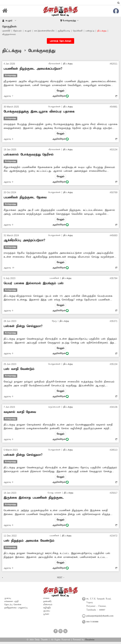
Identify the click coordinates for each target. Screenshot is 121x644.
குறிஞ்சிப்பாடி (66, 31)
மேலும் (60, 91)
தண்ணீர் (47, 604)
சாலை (46, 600)
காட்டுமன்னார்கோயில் (46, 31)
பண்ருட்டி (93, 31)
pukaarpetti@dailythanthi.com (100, 618)
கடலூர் (29, 31)
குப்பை (47, 613)
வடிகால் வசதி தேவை (20, 414)
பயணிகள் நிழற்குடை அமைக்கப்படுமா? (33, 69)
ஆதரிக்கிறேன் (60, 96)
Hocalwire (90, 642)
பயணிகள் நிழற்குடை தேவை (25, 198)
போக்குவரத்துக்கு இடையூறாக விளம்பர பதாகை (39, 112)
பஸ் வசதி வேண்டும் (19, 371)
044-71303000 (92, 624)
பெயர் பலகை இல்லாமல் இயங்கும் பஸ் (34, 284)
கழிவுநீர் (47, 610)
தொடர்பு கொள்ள (13, 607)
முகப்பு (8, 600)
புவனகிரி (6, 31)
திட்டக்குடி (105, 31)
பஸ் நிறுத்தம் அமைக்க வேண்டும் (29, 543)
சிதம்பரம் (18, 31)
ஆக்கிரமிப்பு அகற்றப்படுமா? (24, 241)
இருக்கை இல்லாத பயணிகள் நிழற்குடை (34, 500)
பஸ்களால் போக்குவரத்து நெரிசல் (29, 155)
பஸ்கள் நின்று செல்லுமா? (23, 327)
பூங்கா (46, 616)
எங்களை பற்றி (11, 604)
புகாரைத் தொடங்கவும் (60, 41)
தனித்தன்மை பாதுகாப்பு (16, 610)
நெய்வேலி (80, 31)
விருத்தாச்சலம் (9, 35)
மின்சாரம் (48, 607)
